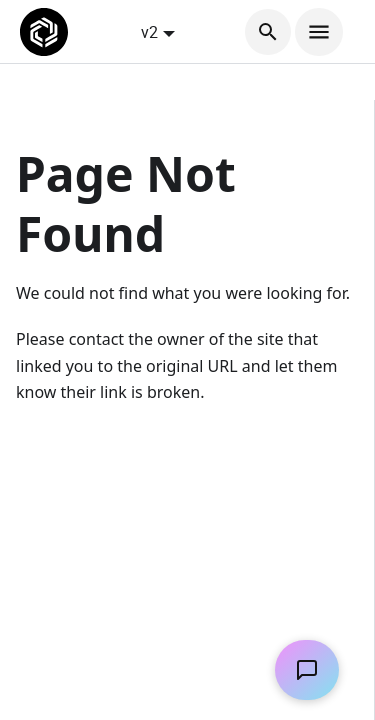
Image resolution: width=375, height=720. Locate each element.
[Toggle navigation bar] (319, 32)
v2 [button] (149, 32)
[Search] (268, 32)
